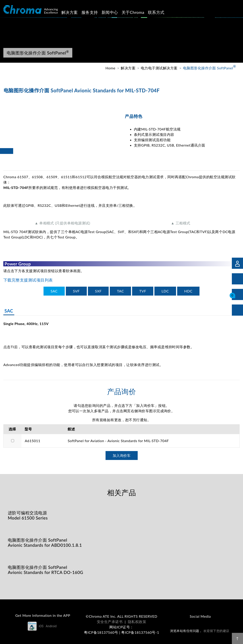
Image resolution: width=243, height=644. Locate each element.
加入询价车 (122, 455)
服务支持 (95, 12)
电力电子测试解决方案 (159, 68)
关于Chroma (138, 12)
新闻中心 (115, 12)
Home (111, 68)
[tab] (54, 291)
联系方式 (161, 12)
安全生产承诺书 (110, 622)
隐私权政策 (137, 622)
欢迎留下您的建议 (216, 631)
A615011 (33, 441)
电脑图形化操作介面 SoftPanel (210, 68)
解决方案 (75, 12)
